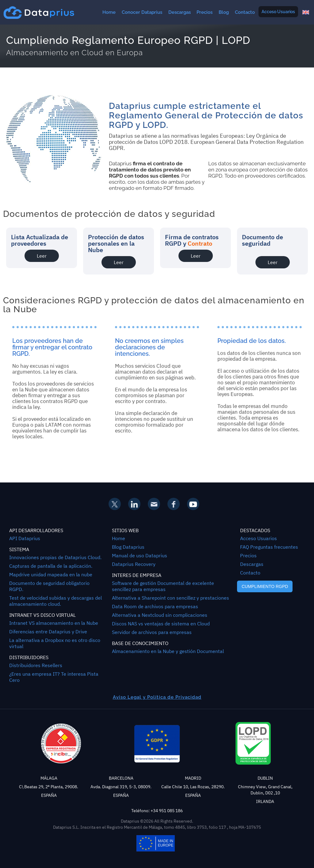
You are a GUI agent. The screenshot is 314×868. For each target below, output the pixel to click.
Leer (42, 256)
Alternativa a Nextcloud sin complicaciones (160, 615)
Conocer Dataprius (142, 12)
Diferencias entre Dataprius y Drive (48, 632)
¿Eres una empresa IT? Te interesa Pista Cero (54, 677)
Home (109, 12)
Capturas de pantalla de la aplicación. (51, 566)
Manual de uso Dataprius (140, 555)
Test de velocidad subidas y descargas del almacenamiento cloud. (56, 601)
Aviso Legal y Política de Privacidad (157, 697)
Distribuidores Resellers (36, 665)
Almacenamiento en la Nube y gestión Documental (168, 651)
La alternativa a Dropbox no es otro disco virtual (55, 643)
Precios (205, 12)
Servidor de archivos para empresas (152, 632)
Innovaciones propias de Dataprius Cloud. (55, 557)
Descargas (180, 12)
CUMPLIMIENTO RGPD (265, 586)
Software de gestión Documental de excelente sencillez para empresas (163, 586)
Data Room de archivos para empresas (155, 606)
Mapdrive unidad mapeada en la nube (51, 574)
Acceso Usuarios (278, 12)
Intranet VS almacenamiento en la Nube (54, 623)
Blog (224, 12)
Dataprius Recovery (134, 564)
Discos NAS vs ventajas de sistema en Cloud (161, 624)
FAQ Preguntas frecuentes (269, 547)
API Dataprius (25, 538)
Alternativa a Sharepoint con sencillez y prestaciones (170, 598)
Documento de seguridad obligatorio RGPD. (49, 586)
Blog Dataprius (128, 547)
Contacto (245, 12)
